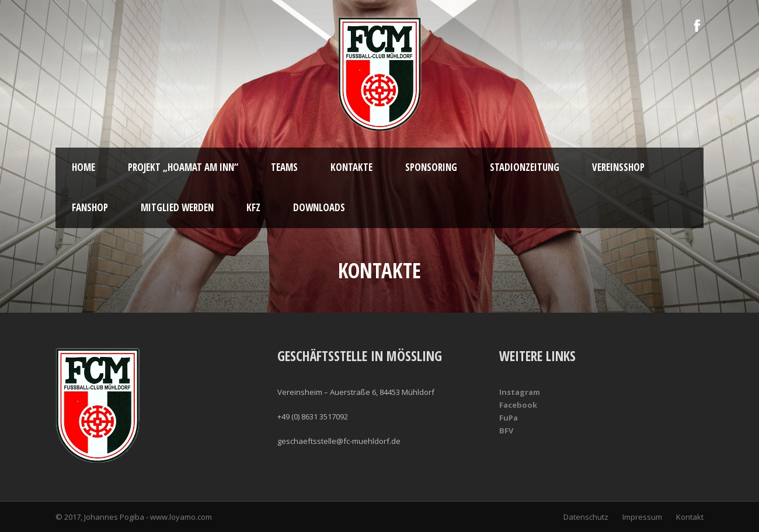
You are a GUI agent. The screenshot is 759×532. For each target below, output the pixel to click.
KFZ (253, 207)
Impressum (642, 517)
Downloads (319, 207)
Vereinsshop (618, 167)
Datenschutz (586, 517)
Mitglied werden (177, 207)
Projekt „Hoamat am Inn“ (183, 167)
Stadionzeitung (525, 167)
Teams (284, 167)
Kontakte (351, 167)
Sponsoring (431, 167)
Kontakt (690, 517)
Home (83, 167)
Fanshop (90, 207)
